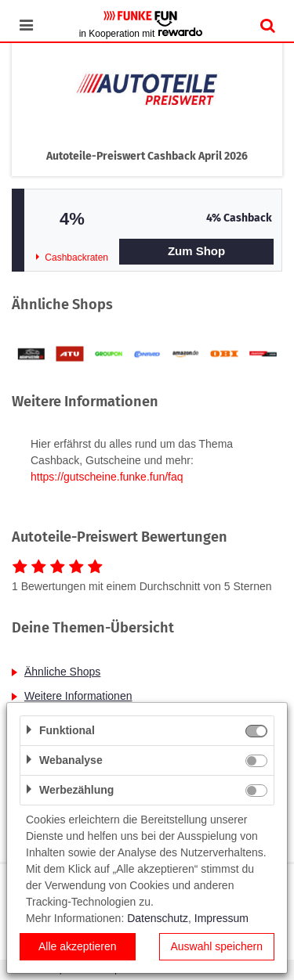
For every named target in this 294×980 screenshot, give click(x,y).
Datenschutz (158, 918)
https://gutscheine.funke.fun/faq (107, 477)
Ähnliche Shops (62, 672)
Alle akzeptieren (78, 946)
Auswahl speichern (216, 946)
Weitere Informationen (78, 696)
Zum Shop (196, 251)
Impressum (221, 918)
